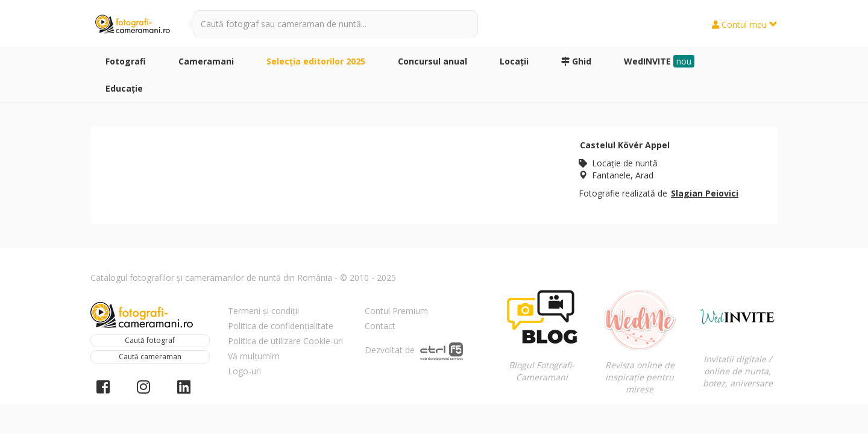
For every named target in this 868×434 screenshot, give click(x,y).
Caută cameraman (150, 357)
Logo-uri (244, 371)
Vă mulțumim (254, 356)
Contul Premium (396, 311)
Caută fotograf (150, 340)
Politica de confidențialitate (281, 326)
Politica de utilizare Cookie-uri (285, 341)
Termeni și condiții (263, 311)
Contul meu (745, 24)
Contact (380, 326)
